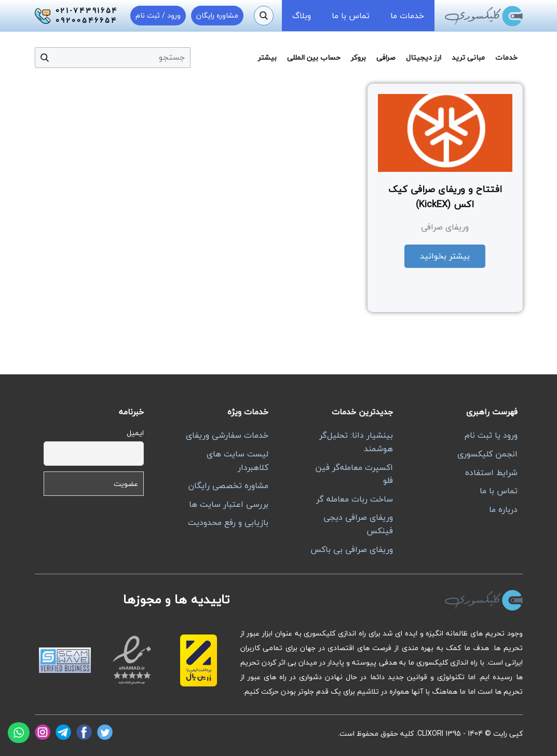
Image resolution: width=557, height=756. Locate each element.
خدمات (506, 57)
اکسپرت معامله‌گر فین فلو (354, 474)
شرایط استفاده (491, 473)
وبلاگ (302, 16)
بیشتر (267, 57)
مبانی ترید (468, 57)
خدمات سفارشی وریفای (227, 435)
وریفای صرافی (445, 227)
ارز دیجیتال (424, 57)
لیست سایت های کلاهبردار (237, 461)
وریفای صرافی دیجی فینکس (358, 524)
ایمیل (135, 433)
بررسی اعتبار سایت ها (229, 504)
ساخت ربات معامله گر (355, 499)
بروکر (358, 57)
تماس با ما (351, 16)
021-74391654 (87, 11)
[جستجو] (264, 16)
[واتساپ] (19, 733)
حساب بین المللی (314, 57)
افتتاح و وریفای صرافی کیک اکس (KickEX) (445, 197)
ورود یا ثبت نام (491, 435)
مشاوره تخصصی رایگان (228, 485)
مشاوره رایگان (217, 15)
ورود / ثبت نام (158, 15)
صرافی (386, 57)
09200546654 (86, 21)
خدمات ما (407, 16)
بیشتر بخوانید (445, 256)
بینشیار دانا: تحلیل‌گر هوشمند (356, 442)
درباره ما (503, 509)
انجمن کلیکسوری (487, 454)
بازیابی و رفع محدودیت (228, 522)
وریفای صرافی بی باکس (352, 549)
